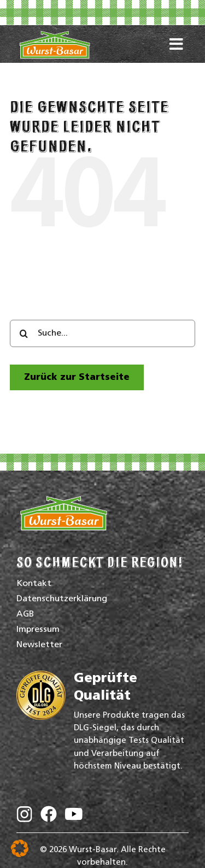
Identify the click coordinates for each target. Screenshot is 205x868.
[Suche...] (102, 333)
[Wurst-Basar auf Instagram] (24, 817)
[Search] (24, 333)
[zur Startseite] (77, 377)
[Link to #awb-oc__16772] (176, 49)
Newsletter (39, 645)
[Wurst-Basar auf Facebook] (49, 816)
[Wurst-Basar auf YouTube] (74, 817)
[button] (20, 848)
